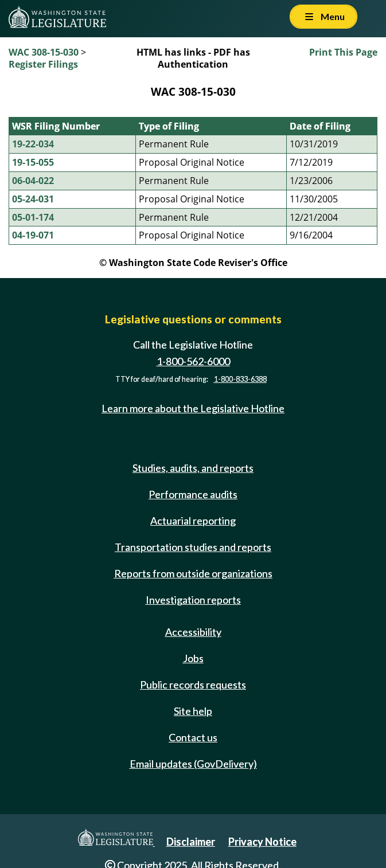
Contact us (193, 737)
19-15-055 (33, 162)
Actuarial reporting (193, 521)
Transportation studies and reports (193, 547)
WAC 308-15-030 (44, 52)
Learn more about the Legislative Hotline (193, 408)
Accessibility (193, 632)
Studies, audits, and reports (193, 468)
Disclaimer (191, 842)
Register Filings (43, 64)
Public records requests (193, 685)
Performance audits (193, 494)
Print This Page (343, 52)
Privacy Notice (262, 842)
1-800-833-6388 (240, 379)
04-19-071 (33, 235)
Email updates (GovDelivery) (193, 764)
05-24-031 (33, 199)
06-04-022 (33, 181)
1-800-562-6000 (193, 361)
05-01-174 (33, 217)
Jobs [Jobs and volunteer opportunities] (193, 658)
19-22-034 (33, 144)
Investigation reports (193, 600)
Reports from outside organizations (193, 573)
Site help (193, 711)
